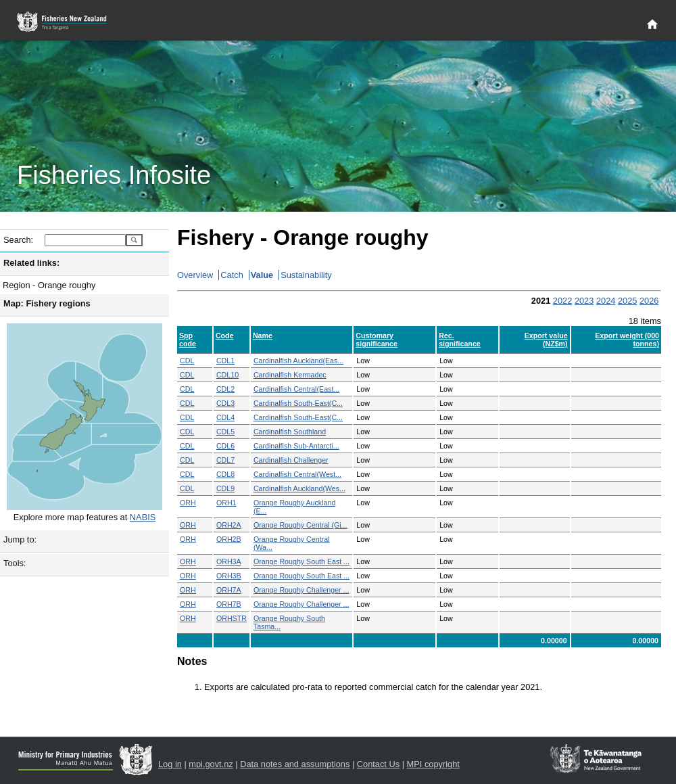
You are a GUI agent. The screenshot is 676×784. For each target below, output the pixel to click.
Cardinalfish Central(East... (296, 389)
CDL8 (225, 474)
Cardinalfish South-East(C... (298, 403)
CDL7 (225, 460)
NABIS (143, 517)
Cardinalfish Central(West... (297, 474)
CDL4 (225, 417)
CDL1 (225, 361)
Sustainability (306, 275)
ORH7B (229, 604)
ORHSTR (232, 618)
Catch (232, 275)
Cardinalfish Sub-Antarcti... (296, 446)
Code (225, 336)
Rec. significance (460, 340)
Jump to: (20, 539)
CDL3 (225, 403)
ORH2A (229, 525)
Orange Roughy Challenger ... (301, 590)
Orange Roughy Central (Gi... (300, 525)
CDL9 (225, 488)
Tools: (15, 563)
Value (262, 275)
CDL (187, 361)
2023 (584, 301)
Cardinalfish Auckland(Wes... (299, 488)
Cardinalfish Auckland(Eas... (298, 361)
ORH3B (229, 576)
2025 (627, 301)
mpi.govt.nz (211, 764)
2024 (606, 301)
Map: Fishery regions (47, 303)
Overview (195, 275)
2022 (562, 301)
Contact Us (378, 764)
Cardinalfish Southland (290, 432)
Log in (170, 764)
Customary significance (377, 340)
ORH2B (229, 539)
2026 (649, 301)
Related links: (31, 263)
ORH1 (226, 503)
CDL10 (227, 375)
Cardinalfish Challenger (291, 460)
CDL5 (225, 432)
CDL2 (225, 389)
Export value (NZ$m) (546, 340)
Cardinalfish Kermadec (290, 375)
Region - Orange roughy (49, 285)
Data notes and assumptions (295, 764)
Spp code (188, 340)
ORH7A (229, 590)
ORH (188, 503)
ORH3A (229, 561)
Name (263, 336)
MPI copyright (433, 764)
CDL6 (225, 446)
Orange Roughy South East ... (301, 561)
